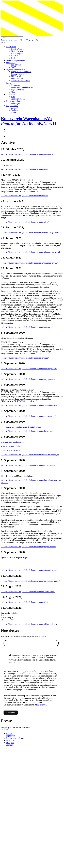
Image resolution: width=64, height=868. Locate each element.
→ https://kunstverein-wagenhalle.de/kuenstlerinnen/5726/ (25, 602)
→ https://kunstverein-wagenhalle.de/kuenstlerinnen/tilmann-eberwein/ (30, 465)
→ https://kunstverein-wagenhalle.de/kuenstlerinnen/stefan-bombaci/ (29, 405)
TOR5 (14, 67)
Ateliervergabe (17, 53)
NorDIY (14, 112)
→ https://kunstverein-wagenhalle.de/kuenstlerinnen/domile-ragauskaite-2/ (31, 233)
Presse (9, 83)
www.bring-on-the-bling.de (12, 446)
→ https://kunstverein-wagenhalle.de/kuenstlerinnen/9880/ (25, 169)
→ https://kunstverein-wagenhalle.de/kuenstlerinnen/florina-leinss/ (28, 592)
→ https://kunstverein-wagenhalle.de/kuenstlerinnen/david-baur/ (27, 431)
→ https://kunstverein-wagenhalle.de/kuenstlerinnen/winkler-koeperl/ (29, 570)
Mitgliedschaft (17, 51)
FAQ (13, 58)
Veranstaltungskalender (15, 60)
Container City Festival (20, 81)
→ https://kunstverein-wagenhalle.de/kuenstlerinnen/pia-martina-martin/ (30, 581)
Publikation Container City (22, 87)
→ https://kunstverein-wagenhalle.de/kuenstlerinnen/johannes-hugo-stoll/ (31, 252)
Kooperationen (12, 106)
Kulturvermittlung (13, 101)
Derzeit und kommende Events (14, 40)
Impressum (11, 736)
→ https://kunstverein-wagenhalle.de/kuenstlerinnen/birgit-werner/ (28, 379)
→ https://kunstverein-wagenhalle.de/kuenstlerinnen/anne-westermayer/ (30, 455)
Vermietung (11, 63)
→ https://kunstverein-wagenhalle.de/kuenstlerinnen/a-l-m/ (25, 222)
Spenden (10, 745)
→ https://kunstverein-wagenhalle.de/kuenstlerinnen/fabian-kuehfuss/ (29, 624)
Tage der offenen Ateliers (16, 69)
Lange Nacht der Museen (21, 72)
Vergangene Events (34, 40)
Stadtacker (15, 110)
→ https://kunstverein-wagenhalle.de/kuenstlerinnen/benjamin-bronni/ (29, 263)
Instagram (10, 743)
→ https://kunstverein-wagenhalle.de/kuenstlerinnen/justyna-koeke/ (28, 547)
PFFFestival (16, 76)
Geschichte (11, 94)
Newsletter (15, 85)
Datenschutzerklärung (15, 738)
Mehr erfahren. (41, 705)
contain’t (15, 108)
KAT (13, 97)
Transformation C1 (19, 99)
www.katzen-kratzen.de (11, 450)
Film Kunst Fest (18, 78)
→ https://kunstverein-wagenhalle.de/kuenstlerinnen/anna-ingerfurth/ (29, 369)
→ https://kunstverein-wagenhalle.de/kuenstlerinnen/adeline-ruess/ (28, 154)
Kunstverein (11, 47)
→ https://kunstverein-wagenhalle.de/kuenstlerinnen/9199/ (25, 196)
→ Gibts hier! (7, 729)
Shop (13, 92)
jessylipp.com (7, 165)
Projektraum (16, 65)
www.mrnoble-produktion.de (13, 442)
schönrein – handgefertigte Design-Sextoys (23, 427)
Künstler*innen (17, 49)
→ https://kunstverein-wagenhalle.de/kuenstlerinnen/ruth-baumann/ (28, 416)
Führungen (15, 103)
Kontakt (14, 56)
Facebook (10, 740)
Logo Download (18, 90)
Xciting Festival (18, 74)
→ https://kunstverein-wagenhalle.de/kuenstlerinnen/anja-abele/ (27, 327)
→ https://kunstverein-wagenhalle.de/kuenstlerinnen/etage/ (25, 358)
